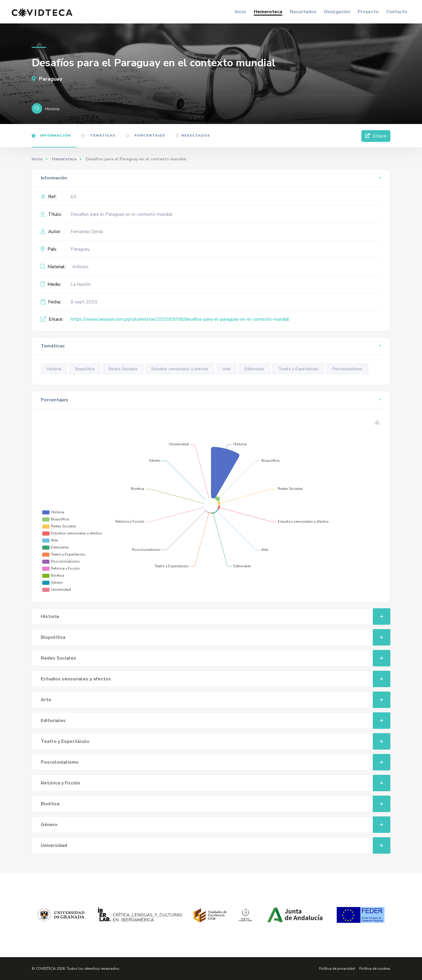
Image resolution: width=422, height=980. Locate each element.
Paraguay (47, 79)
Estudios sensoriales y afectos (180, 369)
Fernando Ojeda (87, 232)
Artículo (80, 267)
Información (51, 135)
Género (216, 825)
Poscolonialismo (347, 369)
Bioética (216, 804)
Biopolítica (85, 369)
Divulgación (337, 12)
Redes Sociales (123, 369)
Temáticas (98, 135)
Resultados (303, 12)
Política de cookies (375, 969)
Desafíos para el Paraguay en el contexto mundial (122, 214)
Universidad (216, 845)
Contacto (397, 12)
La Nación (81, 284)
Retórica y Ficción (216, 783)
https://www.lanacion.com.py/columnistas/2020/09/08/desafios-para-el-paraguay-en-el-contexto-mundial (180, 319)
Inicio (240, 12)
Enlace (376, 136)
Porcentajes (146, 135)
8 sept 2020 (84, 302)
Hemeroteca (268, 12)
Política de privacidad (337, 969)
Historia (54, 369)
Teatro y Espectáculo (298, 369)
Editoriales (255, 369)
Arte (227, 369)
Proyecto (368, 12)
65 (74, 197)
